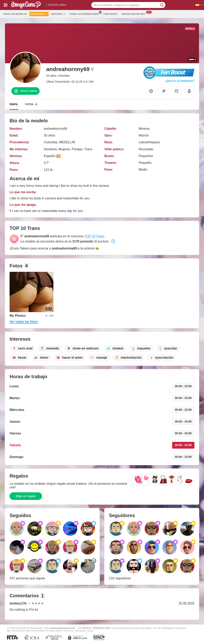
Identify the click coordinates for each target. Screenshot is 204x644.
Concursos (110, 14)
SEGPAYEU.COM (101, 628)
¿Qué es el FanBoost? (180, 81)
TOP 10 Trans (94, 236)
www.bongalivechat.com (62, 628)
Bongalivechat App (135, 13)
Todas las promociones (85, 13)
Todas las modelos (15, 14)
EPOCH (87, 628)
